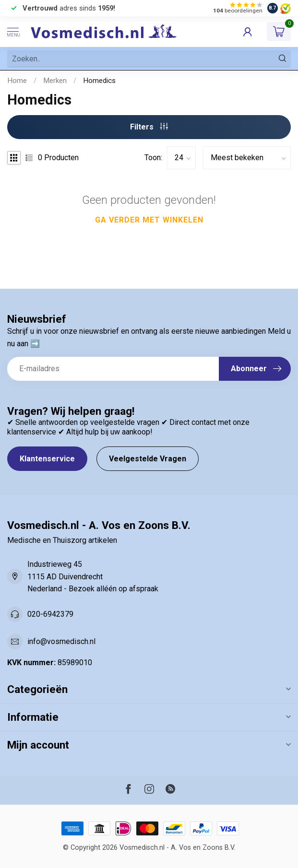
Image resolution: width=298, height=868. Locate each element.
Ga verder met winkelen (149, 220)
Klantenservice (47, 459)
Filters (149, 127)
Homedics (99, 81)
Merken (55, 81)
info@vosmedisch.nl (61, 641)
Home (17, 81)
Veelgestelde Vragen (148, 459)
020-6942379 (50, 614)
